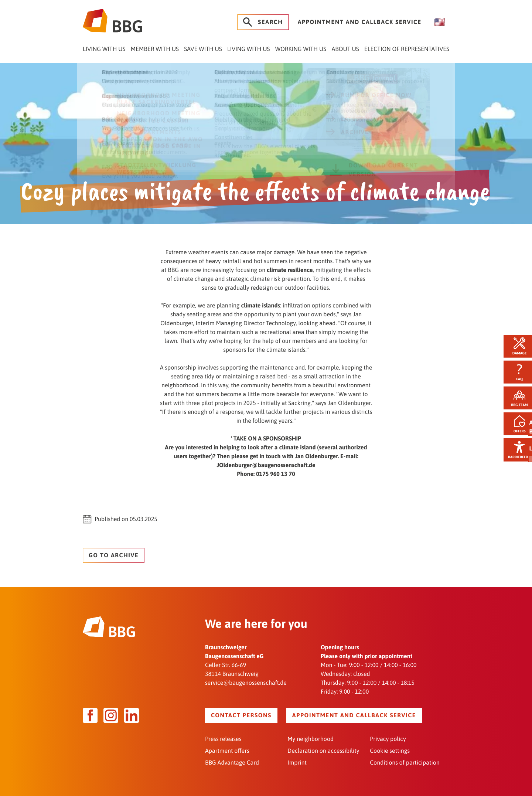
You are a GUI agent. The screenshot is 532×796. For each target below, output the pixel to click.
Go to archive (114, 554)
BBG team (516, 398)
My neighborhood (311, 738)
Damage (516, 345)
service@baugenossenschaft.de (246, 682)
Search (263, 22)
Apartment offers (227, 750)
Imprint (297, 762)
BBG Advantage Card (232, 762)
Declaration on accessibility (323, 750)
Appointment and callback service (360, 22)
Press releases (223, 738)
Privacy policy (388, 738)
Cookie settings (390, 750)
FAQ (516, 372)
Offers (516, 425)
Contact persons (241, 715)
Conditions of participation (405, 762)
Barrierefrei (516, 451)
